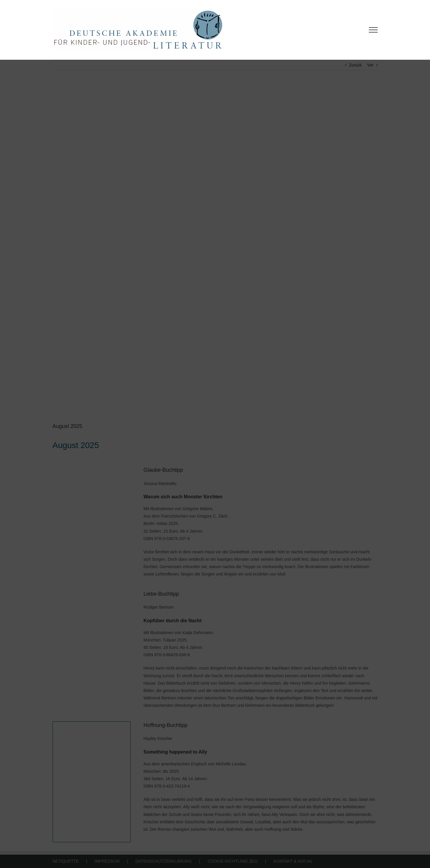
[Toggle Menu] (373, 30)
